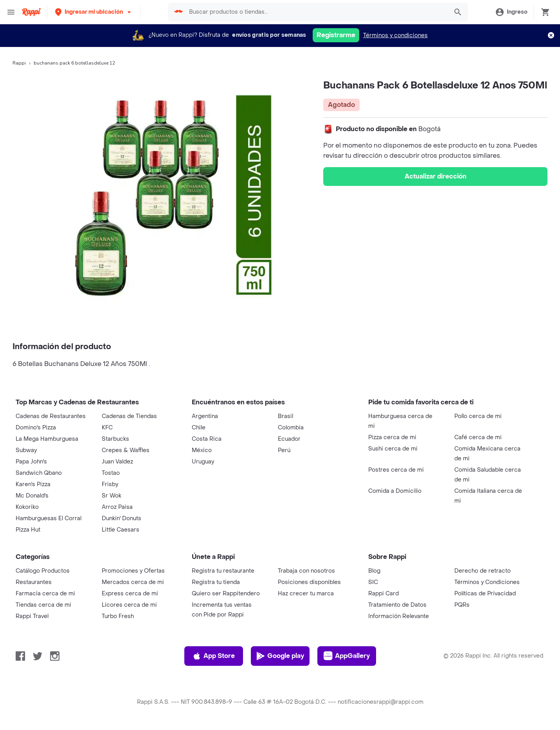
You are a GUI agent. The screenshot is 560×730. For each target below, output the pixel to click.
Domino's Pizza (36, 428)
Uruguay (203, 462)
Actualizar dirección (436, 176)
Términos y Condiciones (487, 582)
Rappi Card (384, 594)
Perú (284, 450)
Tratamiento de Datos (397, 605)
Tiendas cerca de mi (43, 605)
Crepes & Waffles (126, 450)
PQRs (462, 605)
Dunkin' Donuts (122, 518)
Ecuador (289, 439)
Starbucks (115, 439)
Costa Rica (207, 439)
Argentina (205, 416)
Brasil (285, 416)
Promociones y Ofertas (133, 571)
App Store (213, 656)
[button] (94, 12)
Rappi (19, 63)
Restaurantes (34, 582)
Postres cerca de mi (396, 470)
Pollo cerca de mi (478, 416)
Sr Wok (112, 496)
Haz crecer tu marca (306, 594)
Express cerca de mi (130, 594)
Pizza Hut (28, 530)
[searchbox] (316, 12)
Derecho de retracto (483, 571)
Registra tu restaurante (223, 571)
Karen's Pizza (33, 484)
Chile (199, 428)
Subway (26, 450)
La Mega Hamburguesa (47, 439)
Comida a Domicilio (395, 491)
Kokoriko (27, 507)
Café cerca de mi (478, 437)
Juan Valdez (117, 462)
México (202, 450)
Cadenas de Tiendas (129, 416)
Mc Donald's (32, 496)
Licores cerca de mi (129, 605)
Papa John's (31, 462)
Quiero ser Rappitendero (226, 594)
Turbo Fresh (118, 616)
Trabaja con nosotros (306, 571)
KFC (107, 428)
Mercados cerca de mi (133, 582)
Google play (280, 656)
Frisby (110, 484)
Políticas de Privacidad (485, 594)
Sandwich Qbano (39, 473)
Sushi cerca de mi (393, 449)
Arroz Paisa (117, 507)
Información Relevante (399, 616)
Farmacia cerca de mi (45, 594)
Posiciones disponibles (309, 582)
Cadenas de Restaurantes (51, 416)
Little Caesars (121, 530)
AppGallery (347, 656)
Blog (374, 571)
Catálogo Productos (43, 571)
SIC (373, 582)
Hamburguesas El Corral (49, 518)
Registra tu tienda (216, 582)
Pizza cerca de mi (392, 437)
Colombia (291, 428)
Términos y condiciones (395, 35)
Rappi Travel (32, 616)
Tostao (111, 473)
